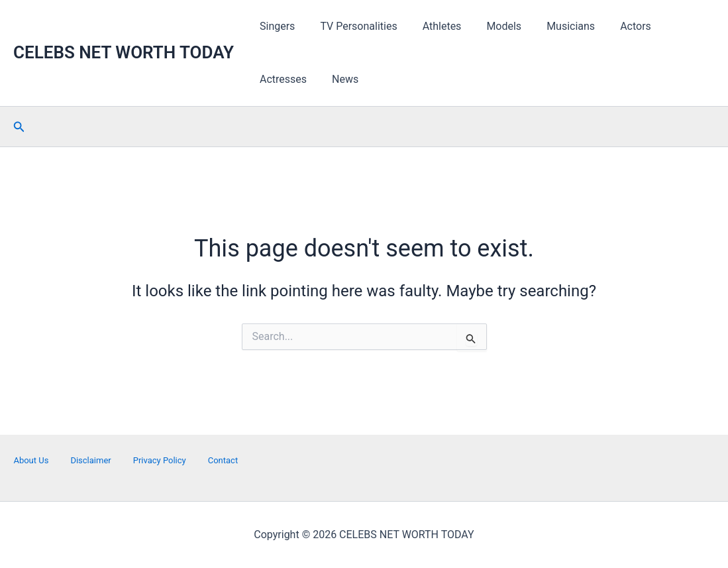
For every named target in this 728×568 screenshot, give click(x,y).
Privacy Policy (160, 460)
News (271, 79)
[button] (19, 127)
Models (490, 26)
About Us (31, 460)
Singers (275, 26)
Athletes (432, 26)
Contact (223, 460)
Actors (614, 26)
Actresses (674, 26)
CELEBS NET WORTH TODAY (124, 52)
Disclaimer (90, 460)
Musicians (553, 26)
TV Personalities (352, 26)
